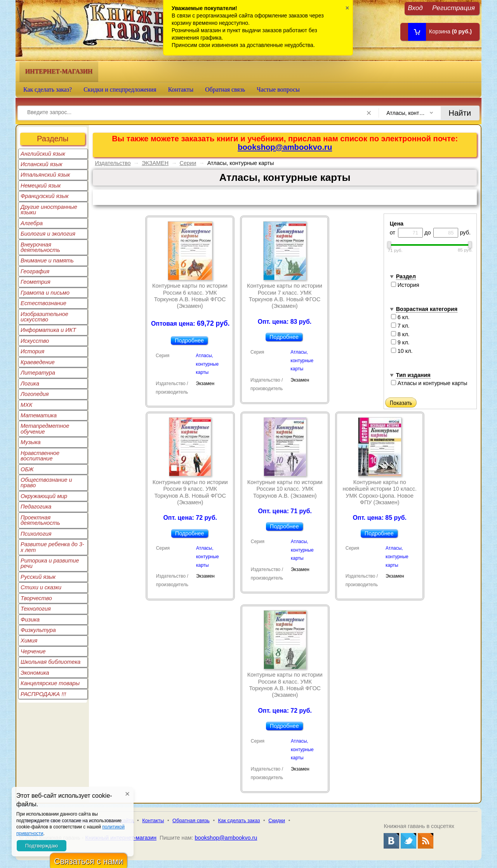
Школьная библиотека (50, 662)
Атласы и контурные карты (429, 383)
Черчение (33, 651)
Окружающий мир (44, 496)
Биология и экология (48, 234)
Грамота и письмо (45, 293)
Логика (30, 384)
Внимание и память (47, 260)
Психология (36, 534)
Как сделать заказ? (48, 89)
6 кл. (400, 317)
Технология (36, 609)
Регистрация (454, 8)
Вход (415, 8)
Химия (29, 641)
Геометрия (36, 282)
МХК (26, 405)
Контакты (181, 89)
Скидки (277, 820)
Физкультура (38, 630)
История (32, 351)
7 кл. (400, 326)
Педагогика (36, 507)
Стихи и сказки (41, 587)
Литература (38, 373)
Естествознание (43, 303)
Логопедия (35, 394)
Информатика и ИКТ (48, 330)
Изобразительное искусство (44, 317)
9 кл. (400, 342)
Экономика (35, 673)
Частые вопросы (278, 89)
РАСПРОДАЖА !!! (43, 694)
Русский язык (38, 577)
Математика (39, 415)
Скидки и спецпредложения (120, 89)
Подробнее (189, 340)
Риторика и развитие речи (50, 563)
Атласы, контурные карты (207, 364)
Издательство (113, 163)
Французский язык (44, 196)
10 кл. (402, 351)
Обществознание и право (46, 483)
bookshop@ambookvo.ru (285, 147)
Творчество (36, 598)
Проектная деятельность (40, 520)
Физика (30, 620)
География (35, 271)
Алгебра (32, 223)
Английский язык (43, 154)
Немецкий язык (41, 186)
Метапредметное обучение (45, 429)
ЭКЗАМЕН (155, 163)
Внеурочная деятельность (40, 247)
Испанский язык (42, 164)
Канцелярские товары (50, 683)
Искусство (35, 341)
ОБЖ (27, 469)
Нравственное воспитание (40, 456)
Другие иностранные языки (49, 210)
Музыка (31, 442)
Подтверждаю (42, 846)
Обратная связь (225, 89)
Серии (188, 163)
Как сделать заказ (239, 820)
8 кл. (400, 334)
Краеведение (38, 362)
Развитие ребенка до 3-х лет (52, 547)
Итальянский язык (45, 175)
